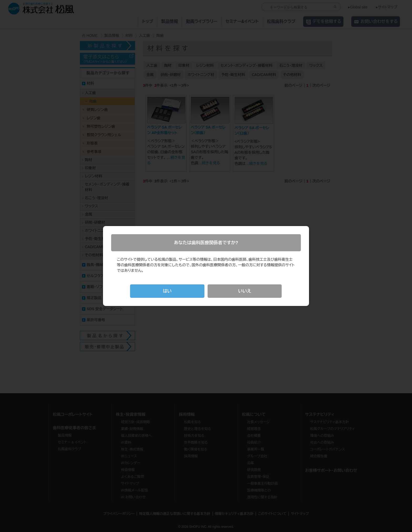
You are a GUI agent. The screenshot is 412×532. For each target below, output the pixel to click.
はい (167, 291)
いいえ (244, 291)
